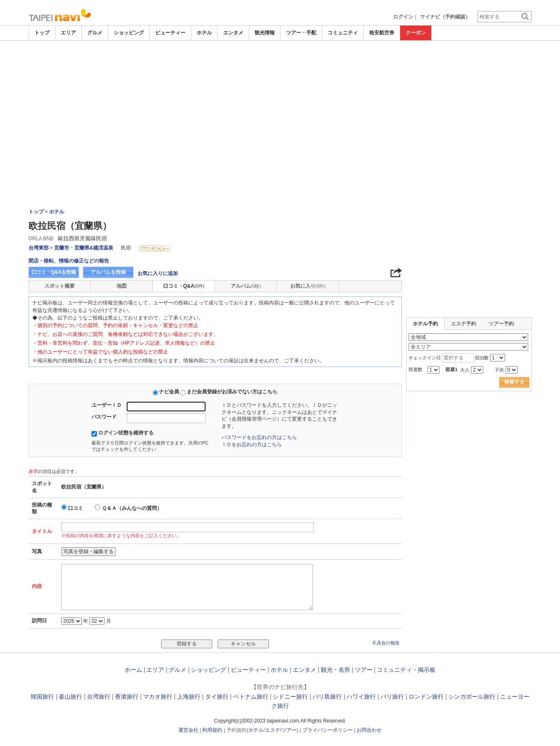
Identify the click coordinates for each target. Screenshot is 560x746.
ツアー (364, 670)
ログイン (403, 17)
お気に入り (308, 286)
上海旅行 (189, 697)
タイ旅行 (217, 697)
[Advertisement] (280, 64)
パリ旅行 (392, 697)
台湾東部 (39, 248)
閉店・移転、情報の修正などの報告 (69, 261)
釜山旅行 (70, 697)
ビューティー (170, 33)
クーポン (416, 33)
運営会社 (188, 730)
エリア (68, 33)
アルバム (246, 286)
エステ (273, 730)
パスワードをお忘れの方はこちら (259, 437)
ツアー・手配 (301, 33)
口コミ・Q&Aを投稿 (54, 272)
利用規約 (212, 730)
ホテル (204, 33)
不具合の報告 (386, 643)
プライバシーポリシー (328, 730)
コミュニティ (343, 33)
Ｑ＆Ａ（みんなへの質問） (132, 508)
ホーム (133, 670)
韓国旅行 (42, 697)
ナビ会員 (169, 392)
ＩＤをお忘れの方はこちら (252, 444)
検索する (514, 382)
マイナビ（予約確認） (445, 17)
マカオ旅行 (158, 697)
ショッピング (129, 33)
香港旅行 (127, 697)
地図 (122, 286)
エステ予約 (464, 324)
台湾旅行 (99, 697)
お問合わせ (369, 730)
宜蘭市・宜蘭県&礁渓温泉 (84, 248)
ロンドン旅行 (426, 697)
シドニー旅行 (290, 697)
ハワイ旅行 (361, 697)
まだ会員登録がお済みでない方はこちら (232, 392)
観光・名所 (336, 670)
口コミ (76, 508)
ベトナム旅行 (251, 697)
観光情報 (265, 33)
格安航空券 (382, 33)
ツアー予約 (501, 324)
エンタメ (233, 33)
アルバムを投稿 (108, 272)
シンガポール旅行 (472, 697)
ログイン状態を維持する (126, 433)
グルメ (95, 33)
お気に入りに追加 (158, 273)
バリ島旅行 (327, 697)
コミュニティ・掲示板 (406, 670)
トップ (42, 33)
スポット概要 (60, 286)
